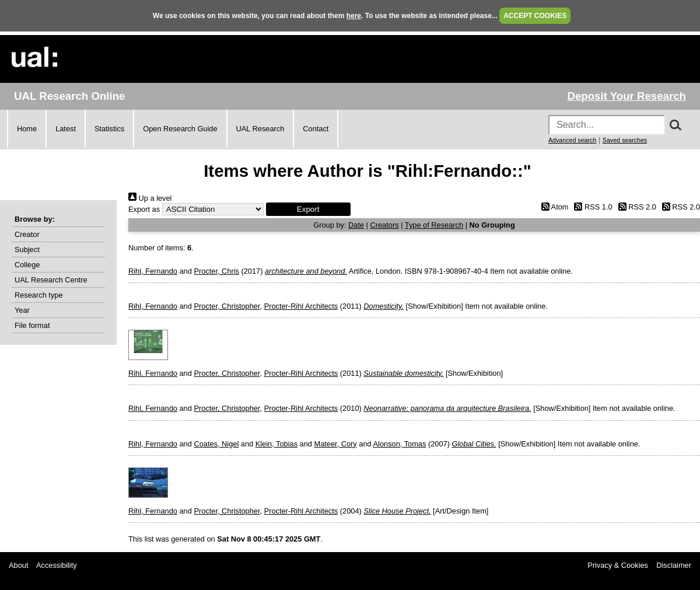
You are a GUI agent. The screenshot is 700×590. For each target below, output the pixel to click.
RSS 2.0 (635, 207)
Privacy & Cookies (618, 565)
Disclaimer (674, 565)
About (18, 565)
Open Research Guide (180, 129)
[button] (308, 209)
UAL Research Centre (51, 280)
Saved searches (625, 140)
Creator (27, 234)
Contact (316, 129)
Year (22, 310)
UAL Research (260, 129)
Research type (39, 295)
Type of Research (434, 225)
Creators (385, 225)
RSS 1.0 (591, 207)
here (354, 16)
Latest (66, 129)
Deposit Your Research (626, 96)
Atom (553, 207)
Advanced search (572, 140)
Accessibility (57, 565)
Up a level (150, 198)
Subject (27, 249)
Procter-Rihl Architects (301, 306)
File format (32, 325)
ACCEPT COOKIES (535, 16)
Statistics (109, 129)
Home (27, 129)
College (27, 265)
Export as (144, 209)
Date (356, 225)
